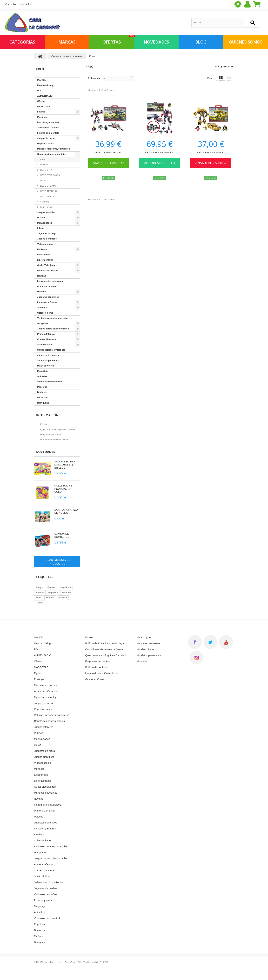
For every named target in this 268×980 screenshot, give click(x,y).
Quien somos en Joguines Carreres (57, 429)
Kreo (42, 159)
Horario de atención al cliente (54, 440)
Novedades (45, 452)
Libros (41, 228)
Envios (43, 424)
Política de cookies (96, 667)
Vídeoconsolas (45, 244)
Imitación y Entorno (48, 302)
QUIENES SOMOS (246, 42)
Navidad (42, 276)
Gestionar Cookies (96, 679)
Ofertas (41, 101)
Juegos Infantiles (46, 212)
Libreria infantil (45, 260)
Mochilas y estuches (48, 122)
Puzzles (41, 218)
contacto (10, 4)
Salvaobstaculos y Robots (51, 350)
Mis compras (144, 637)
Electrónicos (44, 255)
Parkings (42, 117)
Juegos (40, 587)
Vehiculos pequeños (48, 360)
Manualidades (45, 223)
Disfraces (42, 392)
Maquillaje (43, 371)
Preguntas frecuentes (51, 435)
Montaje (66, 592)
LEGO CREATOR (49, 186)
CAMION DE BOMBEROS (62, 535)
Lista (229, 79)
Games (39, 603)
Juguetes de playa (47, 233)
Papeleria (42, 387)
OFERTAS (118, 40)
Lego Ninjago (46, 207)
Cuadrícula (221, 79)
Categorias (22, 42)
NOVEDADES (156, 42)
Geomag (44, 202)
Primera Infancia (46, 334)
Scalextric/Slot (45, 345)
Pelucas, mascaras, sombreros (54, 149)
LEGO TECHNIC (48, 191)
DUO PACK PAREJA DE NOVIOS (66, 511)
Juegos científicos (47, 239)
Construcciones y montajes (52, 154)
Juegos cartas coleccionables (53, 329)
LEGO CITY (46, 170)
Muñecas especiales (48, 270)
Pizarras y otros (46, 366)
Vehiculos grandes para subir (53, 318)
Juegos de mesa (46, 138)
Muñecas (42, 249)
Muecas (40, 592)
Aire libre (42, 308)
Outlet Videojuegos (47, 265)
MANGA (41, 80)
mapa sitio (26, 4)
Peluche (42, 292)
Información (47, 415)
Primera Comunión (47, 286)
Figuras (41, 112)
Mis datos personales (149, 655)
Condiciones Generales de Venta (104, 649)
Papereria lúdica (46, 143)
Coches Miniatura (46, 339)
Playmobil (53, 592)
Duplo (43, 181)
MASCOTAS (43, 106)
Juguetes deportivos (48, 297)
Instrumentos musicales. (50, 281)
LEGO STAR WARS (50, 175)
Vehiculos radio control (50, 382)
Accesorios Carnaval (48, 128)
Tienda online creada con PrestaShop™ (59, 962)
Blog (201, 42)
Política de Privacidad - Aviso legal (105, 643)
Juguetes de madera (48, 355)
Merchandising (45, 85)
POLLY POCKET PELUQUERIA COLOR (64, 489)
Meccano (44, 165)
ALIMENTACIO (45, 96)
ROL (40, 91)
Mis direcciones (145, 649)
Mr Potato (42, 397)
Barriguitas (43, 403)
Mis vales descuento (148, 643)
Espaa (39, 598)
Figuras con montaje (48, 133)
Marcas (67, 42)
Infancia (63, 598)
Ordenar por (94, 78)
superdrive (65, 587)
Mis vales (142, 661)
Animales (42, 376)
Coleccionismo (45, 313)
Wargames (43, 323)
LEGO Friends (47, 196)
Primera (50, 598)
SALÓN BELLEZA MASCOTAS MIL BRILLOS (65, 465)
